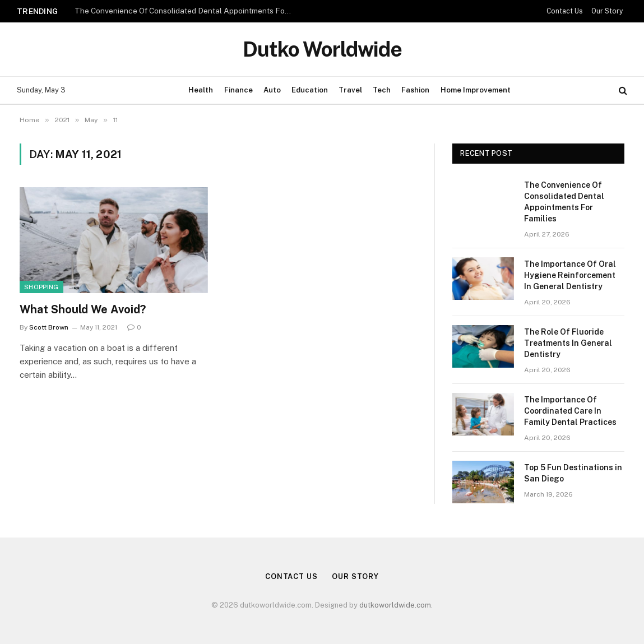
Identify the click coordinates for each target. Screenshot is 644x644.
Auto (272, 90)
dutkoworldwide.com (395, 605)
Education (310, 90)
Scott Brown (49, 327)
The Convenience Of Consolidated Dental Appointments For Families (187, 11)
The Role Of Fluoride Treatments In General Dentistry (568, 343)
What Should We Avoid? (83, 309)
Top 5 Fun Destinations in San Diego (573, 473)
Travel (350, 90)
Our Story (607, 11)
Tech (382, 90)
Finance (238, 90)
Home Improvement (476, 90)
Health (201, 90)
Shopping (41, 287)
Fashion (415, 90)
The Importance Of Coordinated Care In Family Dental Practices (570, 411)
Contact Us (565, 11)
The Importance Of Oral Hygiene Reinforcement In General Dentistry (570, 275)
